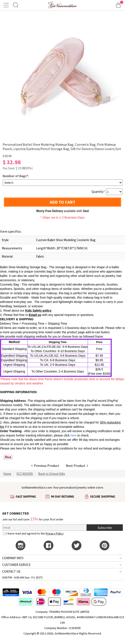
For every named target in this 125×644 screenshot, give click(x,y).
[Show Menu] (7, 5)
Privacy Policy (55, 533)
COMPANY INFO (13, 558)
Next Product (77, 466)
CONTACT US (11, 571)
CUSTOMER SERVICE (16, 565)
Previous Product (45, 466)
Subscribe (105, 528)
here (19, 448)
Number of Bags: (16, 176)
